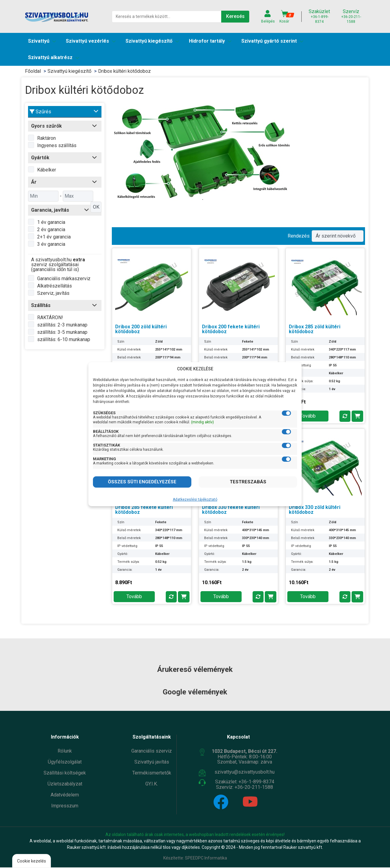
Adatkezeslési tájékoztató (195, 499)
